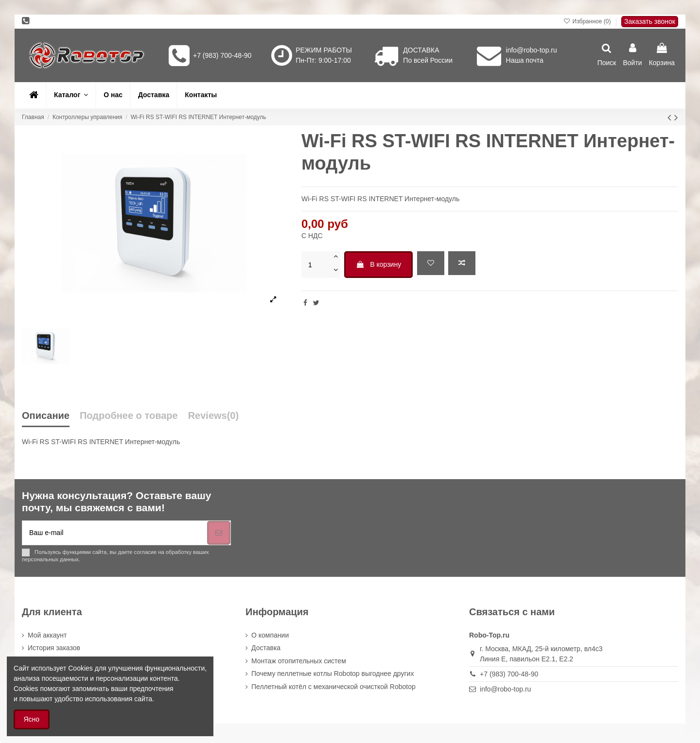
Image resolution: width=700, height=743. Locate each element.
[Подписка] (219, 533)
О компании (270, 635)
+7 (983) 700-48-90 (222, 55)
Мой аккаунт (47, 635)
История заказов (54, 648)
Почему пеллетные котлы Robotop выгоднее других (332, 674)
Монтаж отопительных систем (299, 661)
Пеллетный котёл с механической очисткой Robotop (333, 687)
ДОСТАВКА (421, 50)
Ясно (32, 719)
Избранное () (588, 21)
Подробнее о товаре (129, 416)
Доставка (266, 648)
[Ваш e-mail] (115, 533)
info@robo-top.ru (532, 50)
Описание (46, 416)
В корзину (378, 264)
